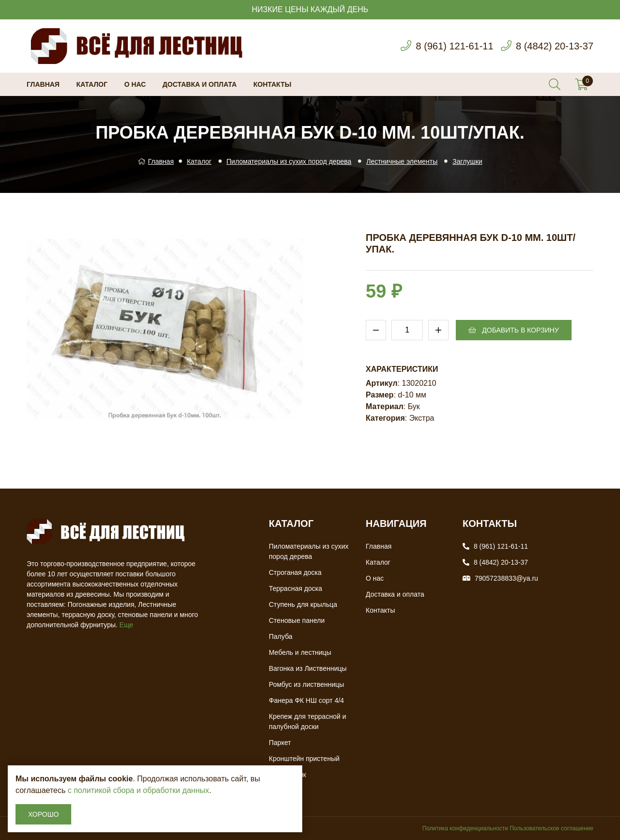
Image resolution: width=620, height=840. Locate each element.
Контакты (272, 84)
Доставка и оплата (200, 84)
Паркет (280, 743)
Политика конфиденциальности (465, 828)
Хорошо (43, 814)
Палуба (281, 636)
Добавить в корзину (513, 330)
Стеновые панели (297, 620)
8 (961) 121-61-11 (454, 46)
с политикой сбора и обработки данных (139, 790)
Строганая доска (295, 572)
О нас (135, 84)
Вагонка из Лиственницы (308, 668)
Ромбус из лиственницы (306, 684)
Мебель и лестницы (300, 652)
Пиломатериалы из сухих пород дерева (289, 161)
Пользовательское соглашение (551, 828)
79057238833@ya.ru (506, 578)
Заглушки (467, 161)
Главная (43, 84)
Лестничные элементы (402, 161)
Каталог (92, 84)
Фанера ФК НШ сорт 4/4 (306, 700)
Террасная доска (295, 588)
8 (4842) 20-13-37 (555, 46)
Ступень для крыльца (303, 604)
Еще (127, 625)
